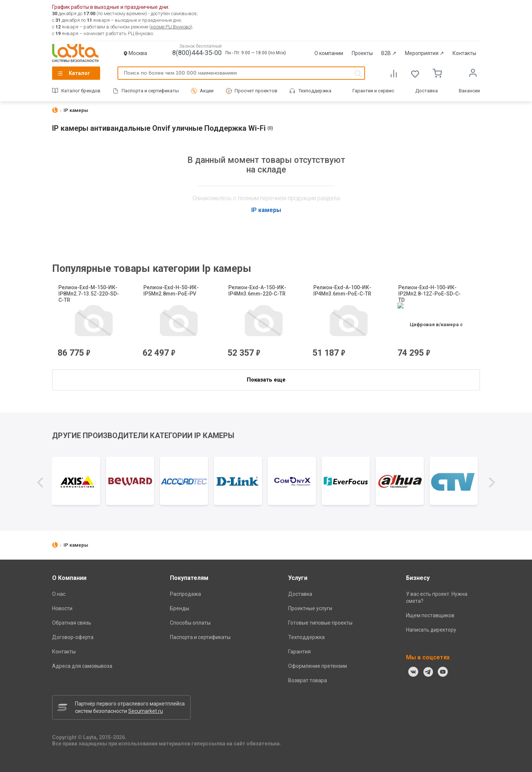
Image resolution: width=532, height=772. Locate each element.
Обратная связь (72, 623)
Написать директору (431, 630)
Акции (207, 91)
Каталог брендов (81, 91)
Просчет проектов (256, 91)
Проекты (362, 53)
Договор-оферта (73, 637)
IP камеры (266, 210)
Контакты (464, 53)
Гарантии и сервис (373, 91)
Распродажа (185, 594)
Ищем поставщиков (430, 615)
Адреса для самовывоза (82, 666)
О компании (329, 53)
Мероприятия (424, 53)
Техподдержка (315, 91)
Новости (62, 608)
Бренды (180, 608)
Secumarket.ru (146, 711)
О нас (59, 594)
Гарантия (299, 652)
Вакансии (469, 91)
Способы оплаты (190, 623)
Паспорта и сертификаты (150, 91)
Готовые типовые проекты (320, 623)
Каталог (79, 73)
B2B (389, 53)
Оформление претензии (318, 666)
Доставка (427, 91)
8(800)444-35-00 (197, 53)
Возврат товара (308, 680)
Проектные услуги (310, 608)
